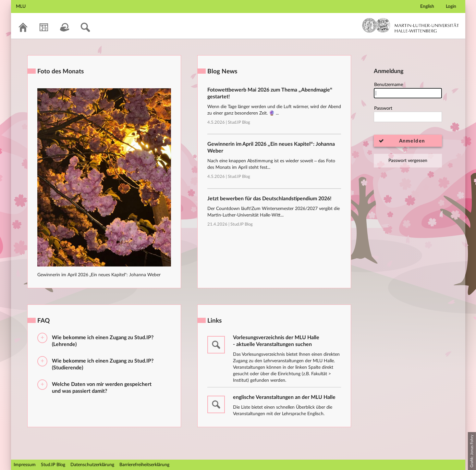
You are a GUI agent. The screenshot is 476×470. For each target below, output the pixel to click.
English (427, 6)
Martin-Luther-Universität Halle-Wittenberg (411, 25)
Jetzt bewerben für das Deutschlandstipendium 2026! (269, 199)
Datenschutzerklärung (92, 465)
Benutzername (408, 90)
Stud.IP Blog (239, 123)
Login (451, 6)
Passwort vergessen (408, 161)
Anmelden (412, 141)
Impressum (25, 465)
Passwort (408, 114)
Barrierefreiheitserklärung (144, 465)
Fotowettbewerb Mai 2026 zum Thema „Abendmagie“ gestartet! (270, 93)
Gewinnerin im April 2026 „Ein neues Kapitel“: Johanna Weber (99, 275)
